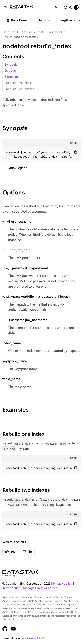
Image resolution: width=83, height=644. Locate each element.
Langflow (68, 20)
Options (10, 71)
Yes (10, 552)
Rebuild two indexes (20, 89)
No (27, 552)
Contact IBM (36, 638)
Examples (12, 77)
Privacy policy (63, 584)
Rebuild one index (19, 83)
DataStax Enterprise (17, 32)
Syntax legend (17, 168)
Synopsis (11, 65)
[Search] (57, 7)
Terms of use (11, 588)
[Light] (65, 7)
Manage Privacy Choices (40, 588)
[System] (76, 7)
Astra (45, 20)
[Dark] (71, 7)
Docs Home (17, 20)
